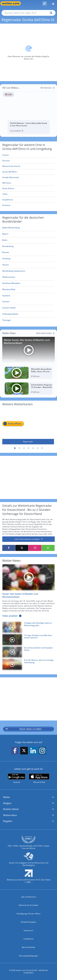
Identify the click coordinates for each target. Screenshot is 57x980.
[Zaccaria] (28, 161)
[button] (28, 797)
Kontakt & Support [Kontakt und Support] (28, 922)
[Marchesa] (28, 183)
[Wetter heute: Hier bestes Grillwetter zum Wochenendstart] (28, 350)
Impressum (28, 930)
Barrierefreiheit (28, 947)
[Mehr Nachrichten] (46, 333)
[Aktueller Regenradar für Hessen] (5, 265)
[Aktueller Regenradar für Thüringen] (7, 321)
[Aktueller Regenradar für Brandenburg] (8, 247)
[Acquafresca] (28, 200)
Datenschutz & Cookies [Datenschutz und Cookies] (28, 905)
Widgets (7, 803)
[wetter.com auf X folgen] (24, 751)
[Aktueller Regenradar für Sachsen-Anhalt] (9, 308)
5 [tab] (33, 448)
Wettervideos (10, 815)
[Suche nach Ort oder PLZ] (28, 13)
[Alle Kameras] (48, 88)
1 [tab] (15, 448)
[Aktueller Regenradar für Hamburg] (6, 259)
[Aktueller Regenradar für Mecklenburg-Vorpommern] (14, 272)
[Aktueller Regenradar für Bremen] (6, 253)
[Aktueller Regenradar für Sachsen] (6, 302)
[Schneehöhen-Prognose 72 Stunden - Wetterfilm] (28, 388)
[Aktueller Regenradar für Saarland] (6, 296)
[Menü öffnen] (52, 3)
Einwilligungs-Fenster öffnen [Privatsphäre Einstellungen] (28, 914)
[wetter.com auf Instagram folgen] (42, 751)
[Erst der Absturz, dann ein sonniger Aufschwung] (27, 665)
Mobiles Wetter (11, 809)
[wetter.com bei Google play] (16, 778)
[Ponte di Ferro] (28, 189)
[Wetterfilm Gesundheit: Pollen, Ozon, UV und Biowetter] (28, 373)
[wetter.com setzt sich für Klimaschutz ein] (28, 861)
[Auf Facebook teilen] (9, 548)
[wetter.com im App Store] (39, 778)
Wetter (7, 797)
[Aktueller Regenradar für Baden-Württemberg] (11, 228)
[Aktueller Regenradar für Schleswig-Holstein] (10, 315)
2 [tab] (19, 448)
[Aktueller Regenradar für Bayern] (5, 234)
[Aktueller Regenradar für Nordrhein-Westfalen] (11, 284)
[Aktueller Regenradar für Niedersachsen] (9, 278)
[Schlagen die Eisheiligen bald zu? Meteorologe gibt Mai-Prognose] (27, 628)
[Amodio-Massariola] (28, 177)
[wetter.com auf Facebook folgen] (15, 751)
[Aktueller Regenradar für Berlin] (5, 241)
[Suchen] (50, 13)
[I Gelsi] (28, 194)
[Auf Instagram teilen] (35, 548)
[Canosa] (28, 155)
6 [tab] (38, 448)
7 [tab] (42, 448)
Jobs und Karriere (29, 897)
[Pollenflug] (45, 3)
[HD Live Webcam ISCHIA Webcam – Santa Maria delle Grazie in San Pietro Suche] (28, 110)
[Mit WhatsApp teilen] (48, 548)
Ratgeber (8, 821)
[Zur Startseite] (12, 3)
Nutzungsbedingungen (29, 956)
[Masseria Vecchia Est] (28, 166)
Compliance (29, 939)
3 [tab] (24, 448)
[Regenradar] (28, 426)
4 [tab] (29, 448)
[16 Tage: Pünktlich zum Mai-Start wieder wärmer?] (27, 640)
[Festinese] (28, 205)
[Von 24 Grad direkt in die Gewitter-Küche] (27, 653)
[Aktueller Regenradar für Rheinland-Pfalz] (9, 290)
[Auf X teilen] (22, 548)
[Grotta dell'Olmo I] (28, 172)
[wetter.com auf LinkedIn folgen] (33, 751)
